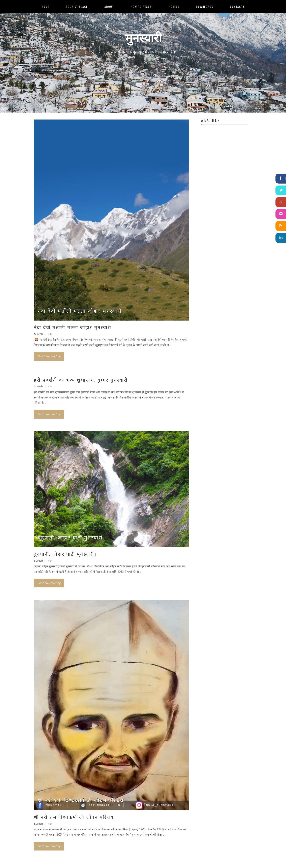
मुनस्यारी (144, 37)
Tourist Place (77, 7)
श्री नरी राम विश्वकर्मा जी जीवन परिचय (81, 800)
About (109, 7)
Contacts (237, 7)
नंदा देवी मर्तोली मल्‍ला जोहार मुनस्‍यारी (80, 311)
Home (45, 7)
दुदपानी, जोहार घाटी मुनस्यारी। (72, 537)
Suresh (39, 334)
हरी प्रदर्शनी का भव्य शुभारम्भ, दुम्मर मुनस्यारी (81, 379)
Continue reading (49, 356)
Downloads (205, 7)
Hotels (174, 7)
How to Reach (141, 7)
